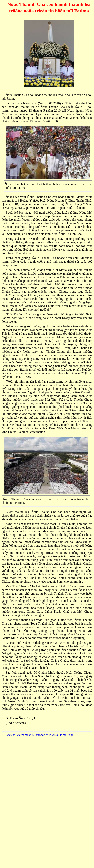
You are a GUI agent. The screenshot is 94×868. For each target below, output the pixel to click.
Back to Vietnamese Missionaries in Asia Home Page (40, 735)
